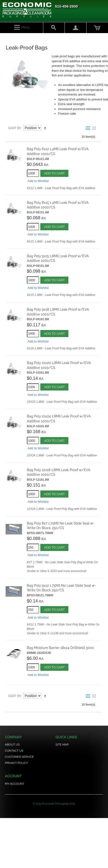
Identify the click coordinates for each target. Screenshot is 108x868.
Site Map (62, 745)
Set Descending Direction (46, 128)
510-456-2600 (66, 6)
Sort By (15, 128)
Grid (94, 128)
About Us (12, 745)
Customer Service (19, 757)
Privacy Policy (16, 763)
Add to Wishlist (38, 181)
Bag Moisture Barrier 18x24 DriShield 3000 (60, 648)
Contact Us (14, 751)
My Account (15, 784)
